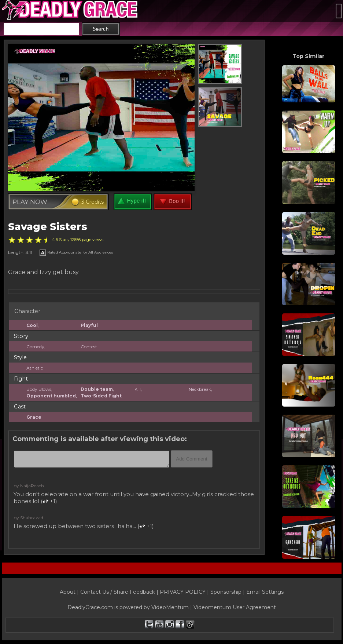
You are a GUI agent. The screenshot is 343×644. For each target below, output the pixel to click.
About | (70, 592)
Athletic (35, 368)
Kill (138, 389)
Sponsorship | (228, 592)
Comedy (35, 347)
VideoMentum (170, 607)
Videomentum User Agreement (235, 607)
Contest (89, 347)
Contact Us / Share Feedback (118, 592)
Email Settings (265, 592)
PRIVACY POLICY (183, 592)
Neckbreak (200, 389)
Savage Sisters (48, 227)
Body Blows (39, 389)
